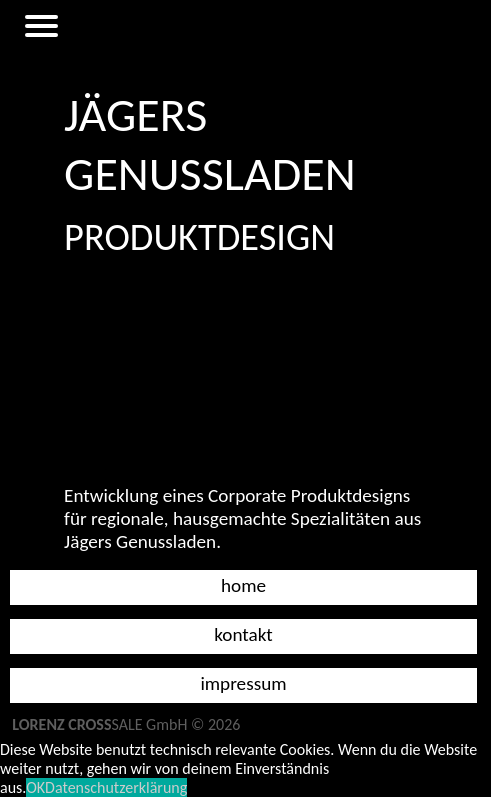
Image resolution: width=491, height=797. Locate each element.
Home (243, 585)
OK (35, 787)
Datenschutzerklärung (116, 787)
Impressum (243, 683)
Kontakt (243, 634)
